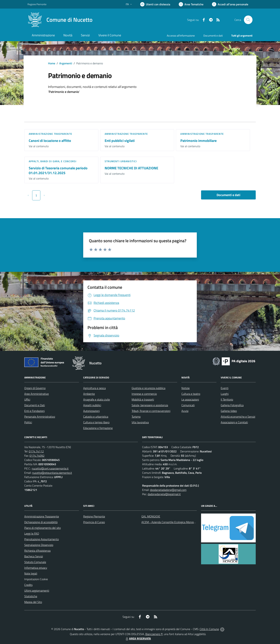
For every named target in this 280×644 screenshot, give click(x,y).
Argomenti (66, 63)
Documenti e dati (228, 195)
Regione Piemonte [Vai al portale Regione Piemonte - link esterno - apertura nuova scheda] (37, 4)
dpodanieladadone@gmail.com (168, 490)
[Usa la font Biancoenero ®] (155, 4)
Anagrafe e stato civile (97, 399)
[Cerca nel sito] (248, 20)
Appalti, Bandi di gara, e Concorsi (53, 161)
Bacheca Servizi (34, 556)
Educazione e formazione (98, 428)
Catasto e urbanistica (96, 417)
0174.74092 (37, 456)
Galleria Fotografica (232, 405)
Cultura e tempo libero (96, 422)
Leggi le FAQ (32, 533)
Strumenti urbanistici (121, 161)
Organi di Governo (35, 388)
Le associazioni (190, 399)
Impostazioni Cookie (36, 579)
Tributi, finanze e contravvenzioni (151, 411)
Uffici (27, 399)
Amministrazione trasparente (50, 134)
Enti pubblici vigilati (120, 141)
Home (52, 63)
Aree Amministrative (37, 394)
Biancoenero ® (154, 634)
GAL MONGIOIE (151, 516)
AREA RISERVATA (138, 638)
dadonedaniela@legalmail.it (164, 494)
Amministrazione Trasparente (42, 516)
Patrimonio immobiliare (198, 141)
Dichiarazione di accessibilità (41, 522)
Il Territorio (227, 399)
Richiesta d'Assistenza (37, 551)
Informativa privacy (36, 568)
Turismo (136, 417)
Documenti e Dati (35, 405)
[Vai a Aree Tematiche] (191, 4)
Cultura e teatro (191, 394)
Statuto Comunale (35, 562)
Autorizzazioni (91, 411)
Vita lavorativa (140, 422)
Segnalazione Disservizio (39, 545)
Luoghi (225, 394)
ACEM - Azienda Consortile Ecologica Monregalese (171, 522)
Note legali (31, 573)
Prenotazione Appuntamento (42, 539)
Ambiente (89, 394)
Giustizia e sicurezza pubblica (148, 388)
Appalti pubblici (92, 405)
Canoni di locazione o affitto (50, 141)
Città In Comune (209, 629)
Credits (28, 585)
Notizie (186, 388)
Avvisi (185, 411)
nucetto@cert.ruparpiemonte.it (50, 468)
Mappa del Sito (33, 602)
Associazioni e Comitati (234, 422)
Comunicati (188, 405)
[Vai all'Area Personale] (230, 4)
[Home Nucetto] (60, 20)
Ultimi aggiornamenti (37, 591)
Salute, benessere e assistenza (150, 405)
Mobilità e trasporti (143, 399)
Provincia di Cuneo (94, 522)
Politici (28, 422)
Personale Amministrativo (40, 417)
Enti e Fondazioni (34, 411)
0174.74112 (36, 451)
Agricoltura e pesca (94, 388)
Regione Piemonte (94, 516)
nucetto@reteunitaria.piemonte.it (52, 473)
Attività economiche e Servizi (238, 417)
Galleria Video (229, 411)
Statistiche (31, 596)
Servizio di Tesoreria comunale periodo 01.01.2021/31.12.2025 (58, 170)
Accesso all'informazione (181, 36)
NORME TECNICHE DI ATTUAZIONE (131, 168)
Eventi (225, 388)
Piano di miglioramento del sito (42, 528)
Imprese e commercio (144, 394)
